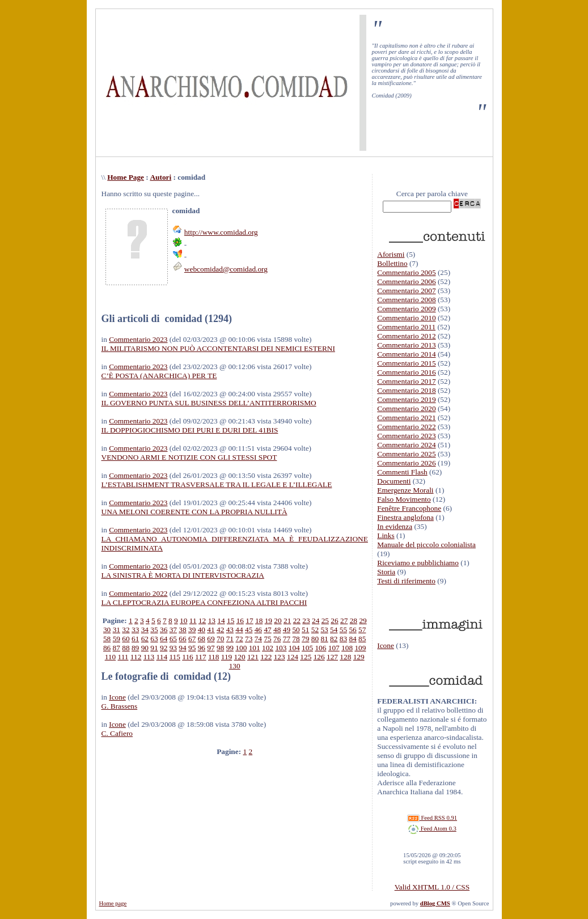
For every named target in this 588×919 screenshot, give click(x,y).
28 (354, 621)
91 (154, 648)
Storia (386, 572)
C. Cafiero (117, 733)
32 (126, 630)
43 (230, 630)
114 (162, 657)
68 (202, 639)
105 (307, 648)
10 (183, 621)
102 (268, 648)
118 (214, 657)
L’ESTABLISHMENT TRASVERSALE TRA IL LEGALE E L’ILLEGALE (217, 484)
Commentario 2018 (406, 390)
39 (192, 630)
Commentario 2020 (406, 408)
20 (278, 621)
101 (255, 648)
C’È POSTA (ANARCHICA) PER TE (159, 376)
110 (111, 657)
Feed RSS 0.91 (432, 818)
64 (164, 639)
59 (117, 639)
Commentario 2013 (406, 345)
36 (164, 630)
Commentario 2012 (406, 336)
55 (343, 630)
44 (239, 630)
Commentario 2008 (406, 300)
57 (362, 630)
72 (239, 639)
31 (117, 630)
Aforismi (391, 254)
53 (324, 630)
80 (315, 639)
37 (173, 630)
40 (202, 630)
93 (173, 648)
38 (182, 630)
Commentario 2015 (406, 363)
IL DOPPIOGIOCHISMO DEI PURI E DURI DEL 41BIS (190, 430)
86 (107, 648)
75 (267, 639)
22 (297, 621)
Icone (117, 697)
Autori (160, 177)
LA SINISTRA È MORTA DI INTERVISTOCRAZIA (183, 575)
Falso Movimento (404, 499)
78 (296, 639)
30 (107, 630)
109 (360, 648)
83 (343, 639)
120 (240, 657)
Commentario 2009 (406, 309)
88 (126, 648)
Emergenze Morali (405, 490)
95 (192, 648)
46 (258, 630)
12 (202, 621)
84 (352, 639)
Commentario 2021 (406, 418)
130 (235, 666)
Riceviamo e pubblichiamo (418, 563)
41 (211, 630)
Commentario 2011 (406, 327)
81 (324, 639)
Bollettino (392, 263)
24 (316, 621)
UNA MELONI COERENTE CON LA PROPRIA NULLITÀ (194, 512)
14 (221, 621)
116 (188, 657)
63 (154, 639)
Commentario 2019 (406, 399)
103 (281, 648)
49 (287, 630)
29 (363, 621)
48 (277, 630)
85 (362, 639)
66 (182, 639)
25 (325, 621)
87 (117, 648)
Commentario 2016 (406, 372)
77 (287, 639)
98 (220, 648)
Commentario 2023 (138, 339)
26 (334, 621)
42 (220, 630)
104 (294, 648)
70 (220, 639)
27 (344, 621)
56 (352, 630)
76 (277, 639)
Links (386, 535)
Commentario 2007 (406, 291)
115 (175, 657)
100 (241, 648)
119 (227, 657)
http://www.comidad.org (221, 232)
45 (249, 630)
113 (149, 657)
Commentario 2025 (406, 454)
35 (154, 630)
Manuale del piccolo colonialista (426, 545)
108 (347, 648)
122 (266, 657)
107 (334, 648)
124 (293, 657)
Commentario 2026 (406, 463)
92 (164, 648)
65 (173, 639)
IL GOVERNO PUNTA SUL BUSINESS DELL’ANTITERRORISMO (209, 403)
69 (211, 639)
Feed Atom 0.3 (432, 829)
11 (193, 621)
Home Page (126, 177)
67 (192, 639)
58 (107, 639)
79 (305, 639)
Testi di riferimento (406, 581)
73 (249, 639)
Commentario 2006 (406, 281)
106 (320, 648)
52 (315, 630)
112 (136, 657)
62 (145, 639)
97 (211, 648)
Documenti (394, 481)
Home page (113, 903)
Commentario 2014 (406, 354)
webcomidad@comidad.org (226, 269)
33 (135, 630)
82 (334, 639)
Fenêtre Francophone (409, 508)
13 (212, 621)
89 (135, 648)
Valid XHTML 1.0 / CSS (432, 887)
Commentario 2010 (406, 318)
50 (296, 630)
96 (202, 648)
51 (305, 630)
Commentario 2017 (406, 381)
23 (306, 621)
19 (268, 621)
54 (334, 630)
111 (123, 657)
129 (359, 657)
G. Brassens (120, 706)
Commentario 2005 (406, 272)
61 (135, 639)
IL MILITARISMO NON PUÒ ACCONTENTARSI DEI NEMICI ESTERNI (218, 348)
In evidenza (395, 526)
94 (182, 648)
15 (230, 621)
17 (249, 621)
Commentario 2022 (138, 593)
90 (145, 648)
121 (253, 657)
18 (259, 621)
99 (230, 648)
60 (126, 639)
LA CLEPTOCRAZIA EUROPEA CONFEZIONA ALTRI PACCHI (204, 602)
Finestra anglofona (405, 517)
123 (280, 657)
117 (201, 657)
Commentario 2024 (406, 445)
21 (287, 621)
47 (267, 630)
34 (145, 630)
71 (230, 639)
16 (240, 621)
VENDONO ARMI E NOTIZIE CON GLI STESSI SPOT (189, 457)
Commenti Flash (402, 472)
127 (332, 657)
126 (319, 657)
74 (258, 639)
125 (306, 657)
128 (345, 657)
